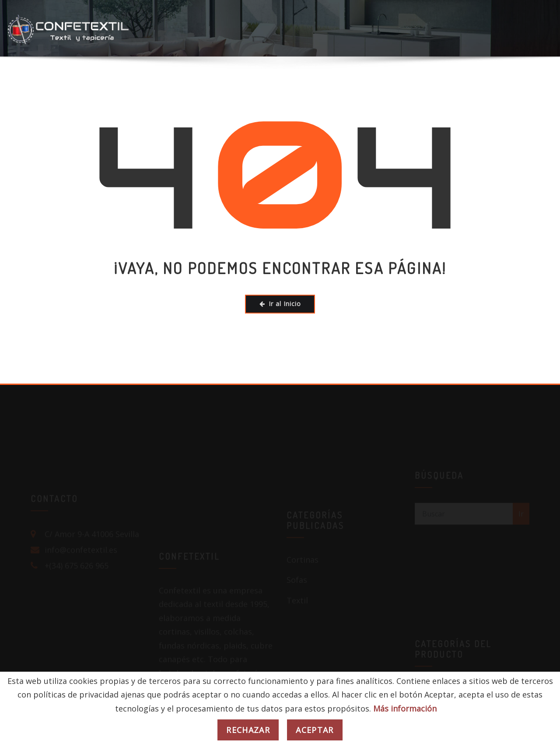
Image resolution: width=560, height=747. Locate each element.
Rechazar (248, 730)
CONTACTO (532, 81)
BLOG (485, 81)
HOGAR (56, 81)
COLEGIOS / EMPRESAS (262, 81)
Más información (405, 708)
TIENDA (441, 81)
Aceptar (315, 730)
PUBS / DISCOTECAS (366, 81)
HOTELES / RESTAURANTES (143, 81)
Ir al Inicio (280, 304)
